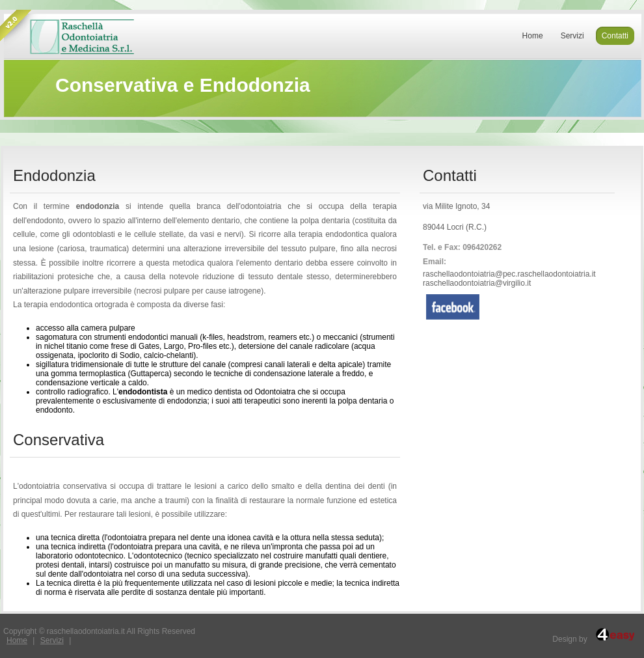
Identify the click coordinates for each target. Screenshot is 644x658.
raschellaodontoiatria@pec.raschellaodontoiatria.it (509, 274)
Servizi (52, 640)
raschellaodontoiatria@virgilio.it (477, 283)
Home (17, 640)
